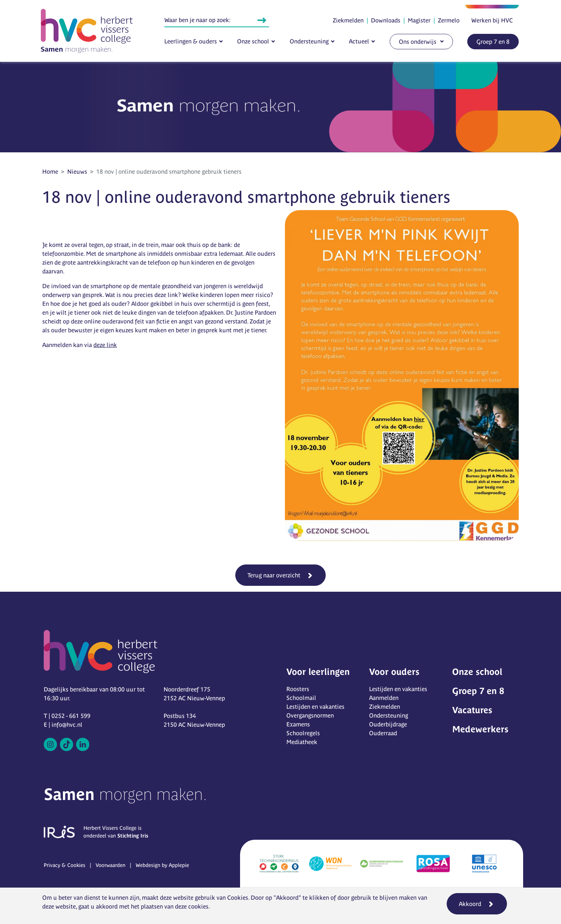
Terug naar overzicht (274, 575)
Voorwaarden (110, 865)
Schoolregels (303, 733)
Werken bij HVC (492, 20)
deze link (105, 345)
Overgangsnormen (310, 715)
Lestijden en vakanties (315, 707)
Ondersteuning (309, 41)
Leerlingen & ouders (191, 41)
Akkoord (470, 904)
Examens (298, 724)
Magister (419, 20)
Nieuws (77, 171)
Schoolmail (301, 698)
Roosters (298, 689)
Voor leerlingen (318, 672)
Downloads (386, 20)
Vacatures (472, 710)
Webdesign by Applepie (162, 865)
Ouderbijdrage (388, 724)
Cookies (238, 898)
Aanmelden (384, 698)
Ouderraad (383, 733)
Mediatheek (302, 742)
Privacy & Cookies (65, 865)
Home (50, 171)
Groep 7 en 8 (493, 42)
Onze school (253, 41)
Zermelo (449, 20)
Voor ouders (394, 672)
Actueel (359, 41)
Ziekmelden (348, 20)
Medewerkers (480, 729)
